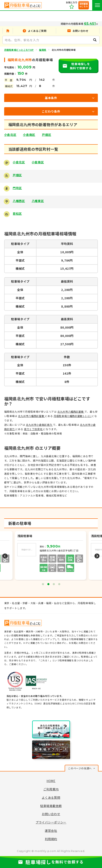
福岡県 (43, 50)
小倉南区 (29, 135)
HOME (51, 781)
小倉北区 (10, 135)
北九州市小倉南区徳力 (39, 425)
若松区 (17, 214)
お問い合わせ (51, 814)
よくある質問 (51, 797)
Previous (5, 556)
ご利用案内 (51, 789)
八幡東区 (38, 201)
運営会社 (51, 831)
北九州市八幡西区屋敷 (71, 412)
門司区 (17, 188)
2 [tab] (48, 584)
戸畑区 (47, 135)
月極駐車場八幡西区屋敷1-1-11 (73, 416)
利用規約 (51, 839)
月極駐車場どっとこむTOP (19, 50)
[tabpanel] (51, 556)
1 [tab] (43, 584)
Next (97, 556)
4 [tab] (59, 584)
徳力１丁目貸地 (34, 429)
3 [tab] (54, 584)
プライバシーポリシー (51, 822)
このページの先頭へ (80, 768)
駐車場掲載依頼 (51, 806)
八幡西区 (19, 201)
